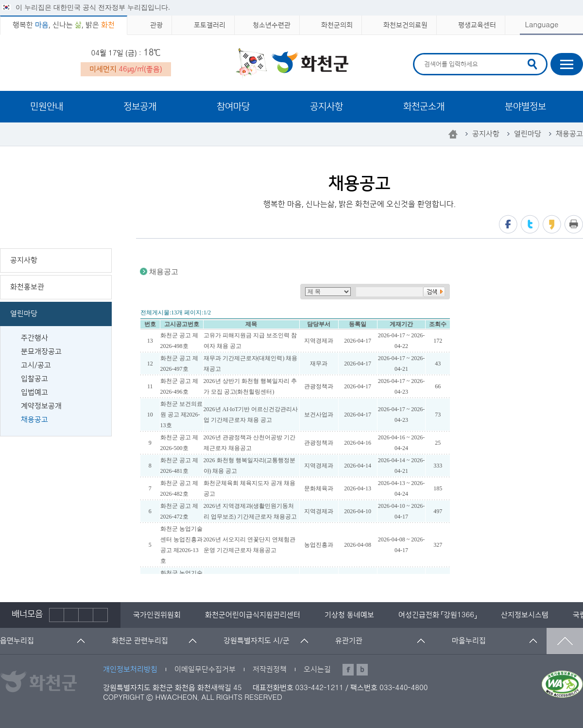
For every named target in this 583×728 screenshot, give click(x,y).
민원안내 (47, 107)
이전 (57, 615)
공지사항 (326, 107)
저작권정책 (270, 669)
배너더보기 (101, 615)
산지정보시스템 (525, 615)
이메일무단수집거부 (205, 669)
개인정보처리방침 (130, 669)
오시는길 (317, 669)
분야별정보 (525, 107)
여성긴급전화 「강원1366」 (437, 615)
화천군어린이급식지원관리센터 (253, 615)
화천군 (292, 64)
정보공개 (140, 107)
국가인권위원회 (157, 615)
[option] (157, 615)
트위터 (530, 224)
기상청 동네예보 (349, 615)
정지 (71, 615)
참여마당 (233, 107)
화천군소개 (424, 107)
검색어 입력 (423, 55)
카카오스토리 (552, 224)
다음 (86, 615)
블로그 (362, 670)
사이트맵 (567, 64)
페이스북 (508, 224)
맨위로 (565, 641)
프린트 (574, 224)
